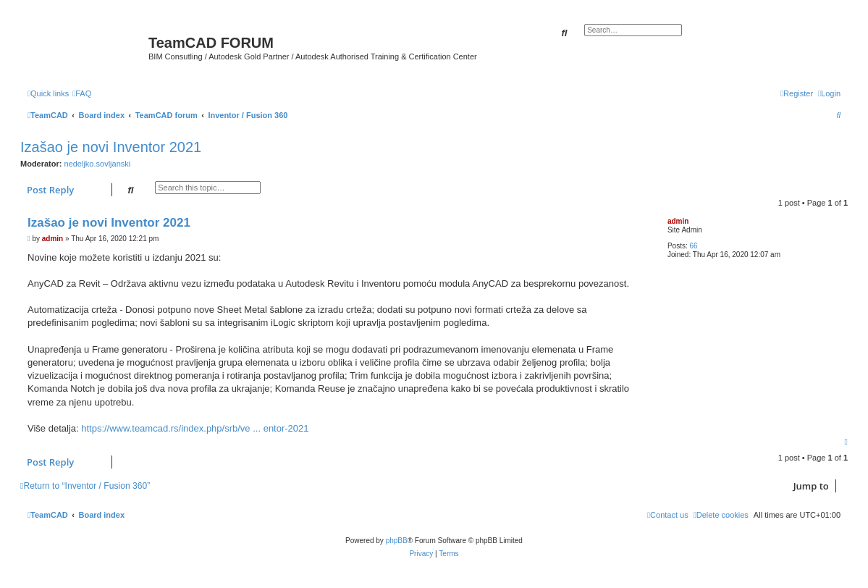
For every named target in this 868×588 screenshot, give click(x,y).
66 (694, 246)
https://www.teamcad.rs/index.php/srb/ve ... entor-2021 (195, 428)
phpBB (397, 541)
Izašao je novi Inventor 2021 (111, 147)
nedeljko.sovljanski (98, 164)
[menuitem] (82, 93)
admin (678, 221)
